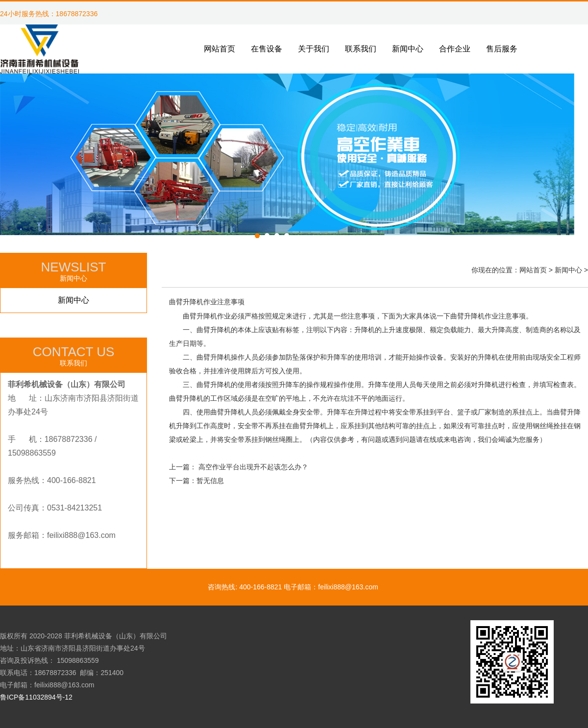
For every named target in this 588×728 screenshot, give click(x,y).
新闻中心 (73, 300)
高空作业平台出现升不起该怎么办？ (253, 467)
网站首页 (533, 270)
